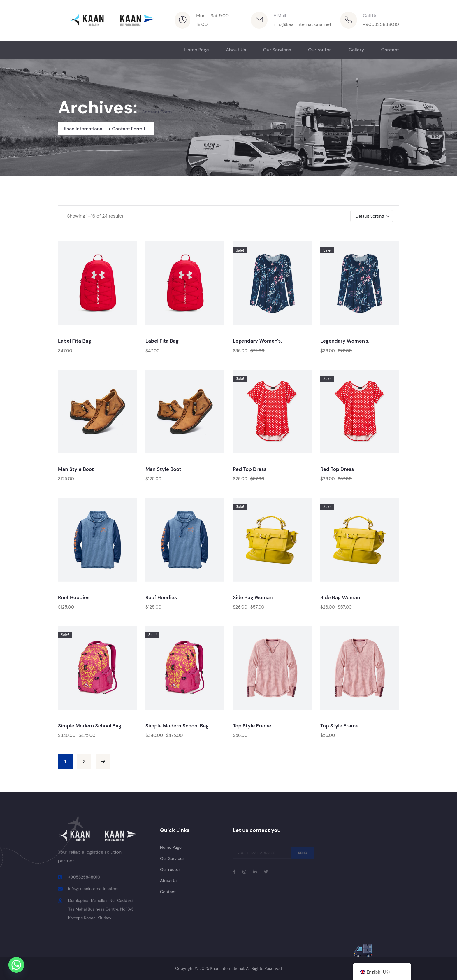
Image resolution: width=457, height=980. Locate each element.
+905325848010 (381, 24)
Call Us (370, 16)
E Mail (280, 16)
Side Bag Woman (253, 597)
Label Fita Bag (75, 341)
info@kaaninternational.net (302, 24)
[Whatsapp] (16, 965)
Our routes (320, 50)
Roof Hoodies (74, 597)
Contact (390, 50)
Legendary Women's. (257, 341)
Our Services (277, 50)
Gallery (356, 50)
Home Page (197, 50)
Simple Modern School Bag (90, 726)
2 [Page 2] (84, 762)
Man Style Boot (76, 469)
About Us (236, 50)
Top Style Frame (252, 726)
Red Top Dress (250, 469)
